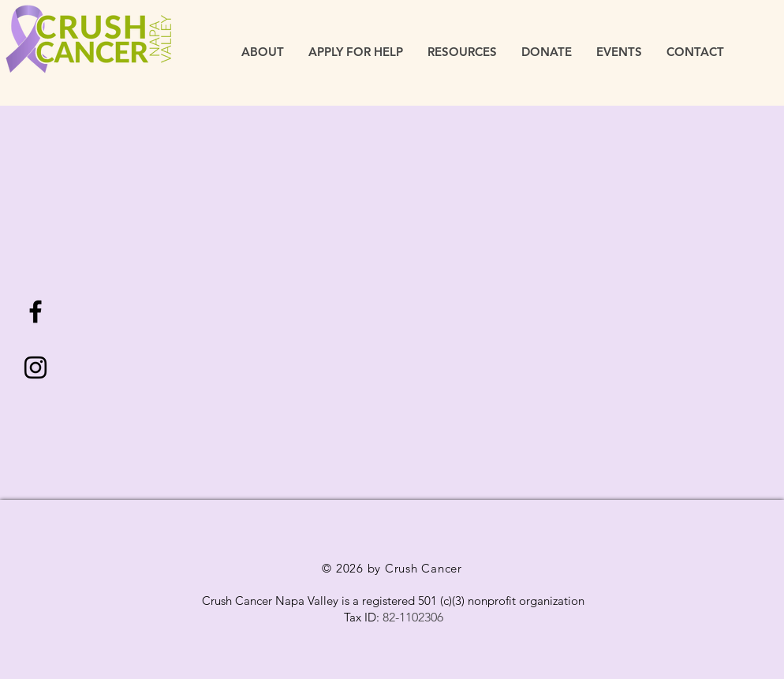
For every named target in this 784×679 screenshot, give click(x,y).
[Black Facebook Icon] (35, 312)
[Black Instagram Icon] (35, 367)
